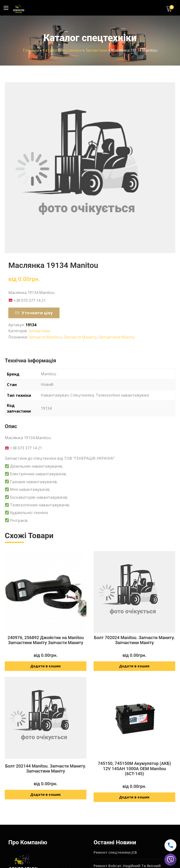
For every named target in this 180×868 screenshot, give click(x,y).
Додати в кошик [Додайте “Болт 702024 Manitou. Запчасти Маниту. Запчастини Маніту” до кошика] (134, 666)
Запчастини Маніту (116, 337)
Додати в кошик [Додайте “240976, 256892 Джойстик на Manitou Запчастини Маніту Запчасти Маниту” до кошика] (46, 666)
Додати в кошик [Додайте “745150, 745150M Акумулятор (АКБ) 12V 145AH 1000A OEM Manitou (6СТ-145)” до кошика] (134, 797)
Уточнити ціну (34, 313)
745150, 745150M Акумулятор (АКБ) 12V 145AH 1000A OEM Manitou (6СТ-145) (135, 769)
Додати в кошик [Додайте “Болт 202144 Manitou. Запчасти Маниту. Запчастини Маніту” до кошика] (46, 795)
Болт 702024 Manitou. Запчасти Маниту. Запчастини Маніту (135, 640)
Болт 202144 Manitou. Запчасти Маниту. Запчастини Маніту (46, 769)
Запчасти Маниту (80, 337)
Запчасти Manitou (45, 337)
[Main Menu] (6, 8)
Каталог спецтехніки (62, 50)
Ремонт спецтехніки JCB (115, 852)
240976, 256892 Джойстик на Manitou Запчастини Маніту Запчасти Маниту (45, 640)
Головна (31, 50)
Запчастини (96, 50)
